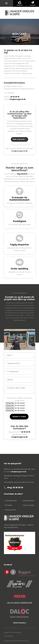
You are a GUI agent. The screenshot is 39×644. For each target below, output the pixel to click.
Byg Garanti (22, 174)
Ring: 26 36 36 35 (15, 487)
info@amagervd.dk (18, 99)
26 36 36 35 (20, 5)
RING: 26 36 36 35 (19, 139)
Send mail (33, 5)
